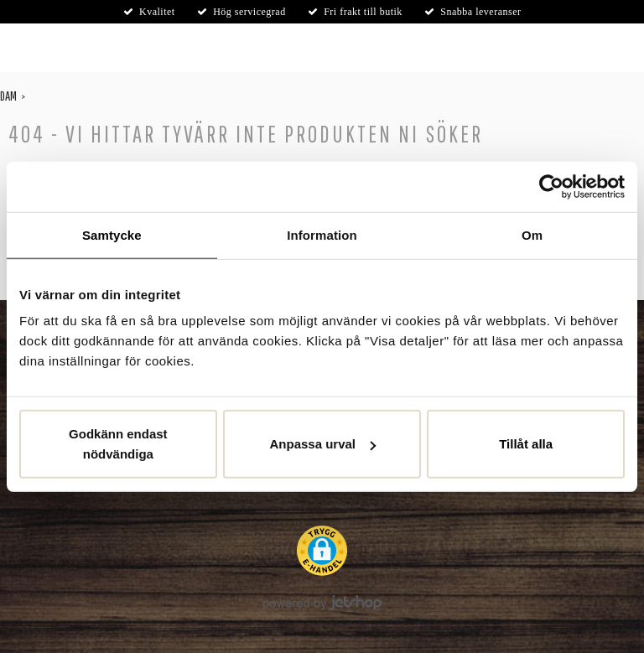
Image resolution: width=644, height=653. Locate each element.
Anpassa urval (322, 444)
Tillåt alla (526, 444)
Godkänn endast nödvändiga (118, 444)
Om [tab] (532, 234)
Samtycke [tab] (112, 234)
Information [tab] (322, 234)
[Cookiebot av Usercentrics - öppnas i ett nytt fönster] (551, 186)
